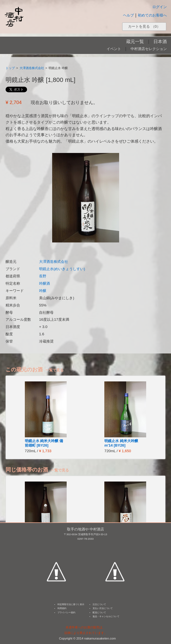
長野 (43, 276)
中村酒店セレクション (149, 49)
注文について (99, 604)
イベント (114, 49)
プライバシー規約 (66, 613)
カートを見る (144, 26)
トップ (10, 68)
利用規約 (62, 608)
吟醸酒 (44, 283)
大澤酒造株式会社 (32, 68)
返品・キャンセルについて (106, 616)
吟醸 (43, 291)
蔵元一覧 (135, 42)
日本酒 (160, 42)
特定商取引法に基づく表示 (71, 604)
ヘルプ (128, 15)
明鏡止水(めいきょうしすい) (62, 269)
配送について (99, 613)
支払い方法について (103, 608)
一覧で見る (55, 370)
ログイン (160, 7)
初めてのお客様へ (152, 15)
